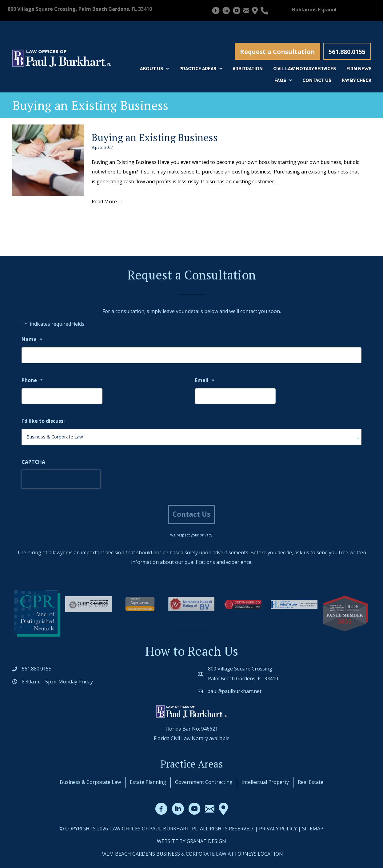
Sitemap (313, 829)
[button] (277, 51)
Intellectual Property (265, 782)
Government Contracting (204, 782)
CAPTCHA (33, 462)
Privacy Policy (278, 829)
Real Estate (311, 782)
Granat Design (206, 841)
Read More (107, 202)
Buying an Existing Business (155, 137)
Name (32, 340)
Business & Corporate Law (90, 782)
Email (205, 381)
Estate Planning (148, 782)
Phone (32, 381)
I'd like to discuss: (43, 421)
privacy (206, 535)
